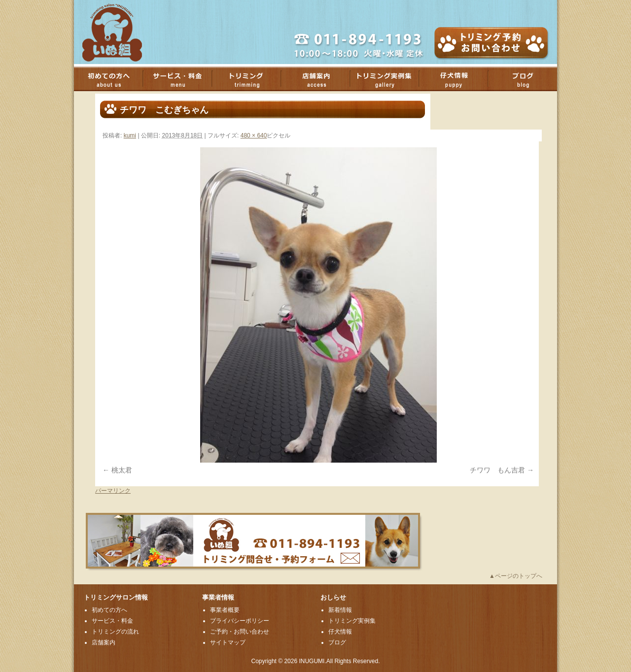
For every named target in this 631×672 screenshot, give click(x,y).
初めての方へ (113, 79)
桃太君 (122, 470)
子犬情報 (458, 79)
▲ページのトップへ (516, 576)
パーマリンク (113, 491)
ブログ (527, 79)
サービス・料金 (182, 79)
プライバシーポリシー (240, 621)
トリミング (251, 79)
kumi (130, 135)
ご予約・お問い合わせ (240, 632)
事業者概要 (225, 610)
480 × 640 (254, 135)
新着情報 (340, 610)
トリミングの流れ (115, 632)
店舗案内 (320, 79)
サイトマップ (228, 642)
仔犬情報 (340, 632)
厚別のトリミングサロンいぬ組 (121, 32)
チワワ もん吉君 (497, 470)
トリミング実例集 (389, 79)
